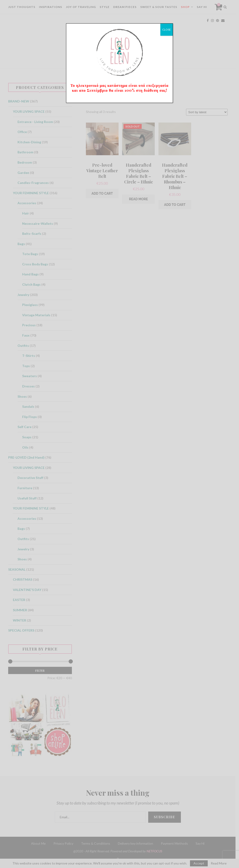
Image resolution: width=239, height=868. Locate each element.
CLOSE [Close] (167, 30)
